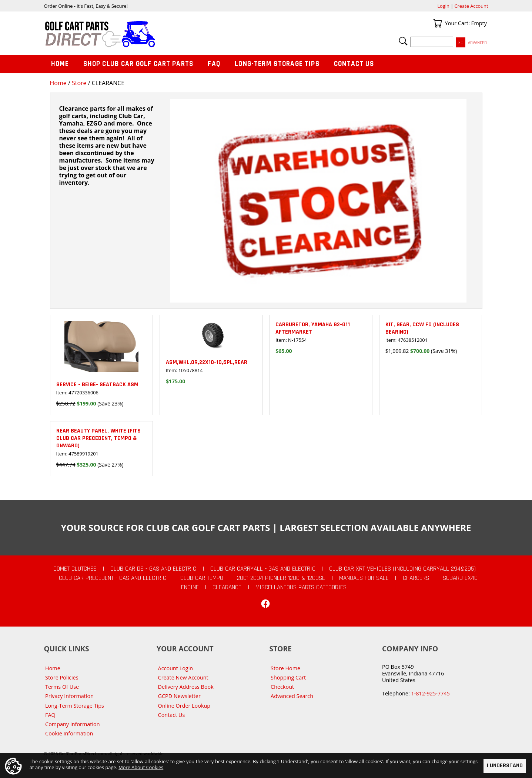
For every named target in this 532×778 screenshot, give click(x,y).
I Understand (505, 766)
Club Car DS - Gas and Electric (153, 569)
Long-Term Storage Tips (277, 64)
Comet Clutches (75, 569)
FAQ (214, 64)
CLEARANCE (227, 587)
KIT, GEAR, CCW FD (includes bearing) (422, 328)
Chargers (416, 578)
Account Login (176, 668)
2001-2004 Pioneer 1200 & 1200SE (281, 578)
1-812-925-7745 (430, 693)
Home (58, 83)
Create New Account (183, 677)
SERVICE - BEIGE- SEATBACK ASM (97, 385)
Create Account (471, 6)
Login (443, 6)
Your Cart (438, 23)
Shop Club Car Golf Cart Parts (138, 64)
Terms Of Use (62, 687)
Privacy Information (69, 696)
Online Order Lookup (184, 706)
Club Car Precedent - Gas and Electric (113, 578)
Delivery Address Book (186, 687)
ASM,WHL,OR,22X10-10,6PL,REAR (207, 362)
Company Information (72, 724)
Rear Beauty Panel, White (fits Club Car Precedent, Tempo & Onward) (98, 438)
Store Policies (62, 677)
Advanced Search (292, 696)
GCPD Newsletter (179, 696)
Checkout (282, 687)
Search (403, 41)
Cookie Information (69, 733)
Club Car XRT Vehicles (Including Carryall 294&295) (402, 569)
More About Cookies (141, 767)
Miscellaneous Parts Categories (301, 587)
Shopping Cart (288, 677)
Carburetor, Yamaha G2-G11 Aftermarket (313, 328)
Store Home (285, 668)
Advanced (477, 43)
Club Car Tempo (202, 578)
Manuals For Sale (364, 578)
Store (79, 83)
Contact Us (354, 64)
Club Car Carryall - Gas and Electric (263, 569)
